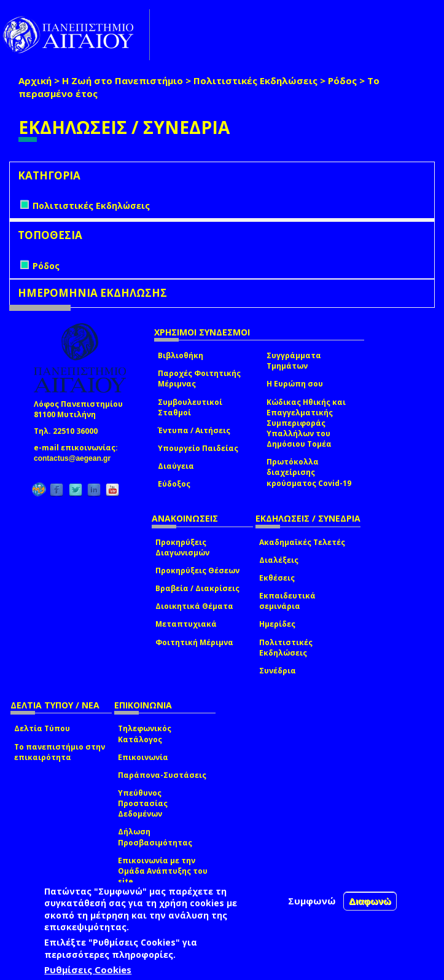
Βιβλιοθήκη (181, 355)
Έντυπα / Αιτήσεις (194, 430)
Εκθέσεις (277, 578)
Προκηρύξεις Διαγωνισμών (182, 547)
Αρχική (35, 80)
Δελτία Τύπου (42, 728)
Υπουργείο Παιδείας (198, 448)
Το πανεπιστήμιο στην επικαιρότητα (60, 752)
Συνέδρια (278, 671)
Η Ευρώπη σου (295, 384)
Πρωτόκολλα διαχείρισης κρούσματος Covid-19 (309, 472)
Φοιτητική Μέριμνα (194, 642)
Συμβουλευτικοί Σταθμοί (190, 407)
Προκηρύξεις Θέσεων (197, 570)
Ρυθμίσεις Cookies (88, 970)
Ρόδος (342, 80)
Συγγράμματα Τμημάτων (294, 361)
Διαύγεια (176, 466)
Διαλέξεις (279, 560)
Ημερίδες (277, 624)
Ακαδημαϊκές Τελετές (302, 542)
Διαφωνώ (370, 901)
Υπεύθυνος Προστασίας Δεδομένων (143, 803)
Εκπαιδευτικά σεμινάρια (287, 601)
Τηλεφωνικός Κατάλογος (145, 734)
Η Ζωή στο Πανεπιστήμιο (123, 80)
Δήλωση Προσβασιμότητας (155, 837)
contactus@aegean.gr (76, 458)
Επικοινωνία (143, 757)
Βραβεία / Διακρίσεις (197, 588)
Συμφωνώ (312, 901)
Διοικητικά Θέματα (194, 606)
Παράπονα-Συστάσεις (162, 775)
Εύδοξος (174, 484)
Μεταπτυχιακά (186, 624)
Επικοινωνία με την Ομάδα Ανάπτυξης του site (163, 871)
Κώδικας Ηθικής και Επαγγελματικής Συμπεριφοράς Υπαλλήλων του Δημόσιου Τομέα (306, 423)
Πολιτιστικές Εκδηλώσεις (255, 80)
